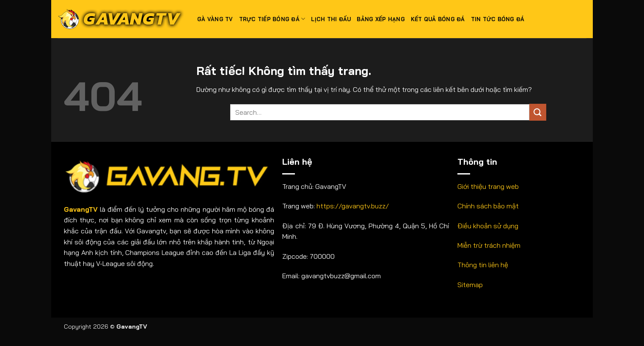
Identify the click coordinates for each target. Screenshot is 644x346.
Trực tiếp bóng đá (272, 19)
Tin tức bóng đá (498, 19)
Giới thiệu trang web (488, 186)
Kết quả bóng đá (438, 19)
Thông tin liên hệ (483, 265)
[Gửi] (538, 112)
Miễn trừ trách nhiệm (489, 245)
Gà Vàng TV (215, 19)
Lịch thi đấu (331, 19)
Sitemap (470, 285)
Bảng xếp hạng (381, 19)
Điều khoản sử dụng (488, 226)
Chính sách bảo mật (488, 206)
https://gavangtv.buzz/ (353, 206)
